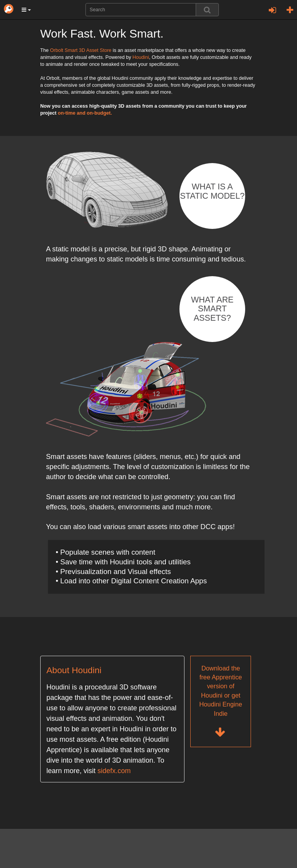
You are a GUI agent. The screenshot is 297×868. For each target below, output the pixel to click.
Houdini (141, 57)
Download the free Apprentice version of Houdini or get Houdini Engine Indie (221, 702)
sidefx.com (114, 771)
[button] (26, 10)
